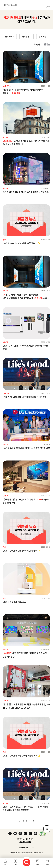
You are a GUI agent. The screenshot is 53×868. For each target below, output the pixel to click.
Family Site (26, 848)
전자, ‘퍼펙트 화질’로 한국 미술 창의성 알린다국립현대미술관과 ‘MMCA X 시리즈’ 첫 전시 (26, 298)
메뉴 (16, 864)
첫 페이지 (12, 820)
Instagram (20, 833)
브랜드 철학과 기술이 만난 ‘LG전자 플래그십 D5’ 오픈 (26, 192)
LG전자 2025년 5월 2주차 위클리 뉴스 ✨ (22, 551)
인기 (48, 864)
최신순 (37, 44)
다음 (38, 820)
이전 (15, 820)
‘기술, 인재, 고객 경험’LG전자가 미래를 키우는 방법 (25, 397)
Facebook (10, 833)
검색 (27, 862)
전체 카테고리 (10, 36)
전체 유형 (26, 36)
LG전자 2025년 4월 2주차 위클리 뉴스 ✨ (22, 756)
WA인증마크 (43, 833)
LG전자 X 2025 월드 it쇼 (14, 602)
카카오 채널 (35, 833)
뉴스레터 (48, 7)
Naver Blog (25, 833)
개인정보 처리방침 (25, 842)
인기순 (47, 44)
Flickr (30, 833)
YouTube (15, 833)
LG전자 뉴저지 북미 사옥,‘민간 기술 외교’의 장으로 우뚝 (26, 448)
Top (47, 829)
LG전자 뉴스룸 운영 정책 (25, 839)
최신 (37, 864)
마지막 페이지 (42, 820)
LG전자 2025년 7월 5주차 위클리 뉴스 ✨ (22, 243)
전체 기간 (42, 36)
